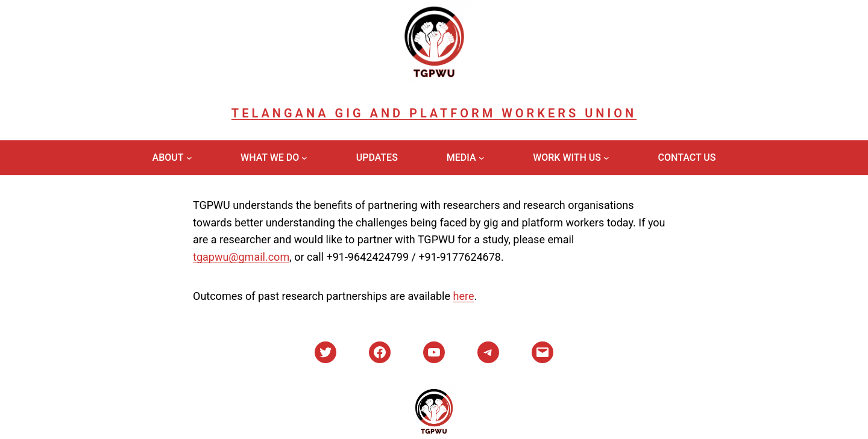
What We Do (270, 157)
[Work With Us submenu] (606, 158)
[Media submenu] (482, 158)
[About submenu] (189, 158)
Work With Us (567, 157)
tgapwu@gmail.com (241, 257)
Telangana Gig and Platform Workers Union (434, 113)
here (464, 296)
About (168, 157)
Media (461, 157)
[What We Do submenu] (304, 158)
